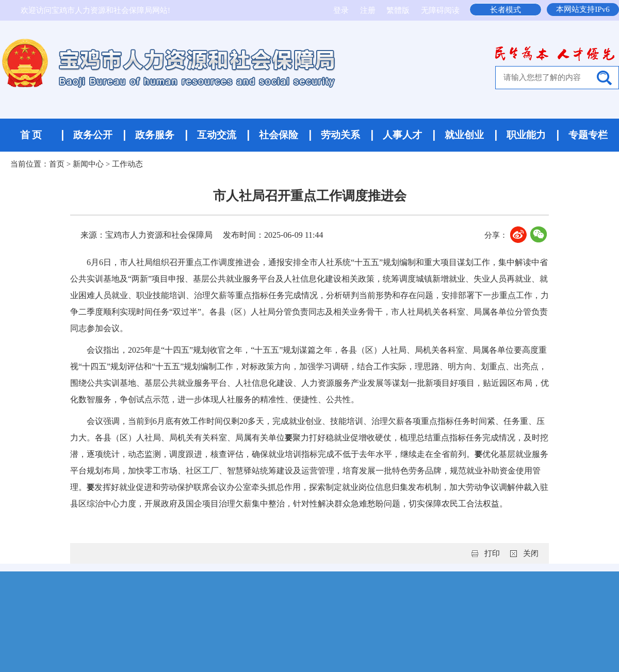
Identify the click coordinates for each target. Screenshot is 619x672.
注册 (369, 10)
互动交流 (217, 135)
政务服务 (155, 135)
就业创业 (464, 135)
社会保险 (279, 135)
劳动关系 (340, 135)
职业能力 (526, 135)
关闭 (531, 553)
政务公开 (93, 135)
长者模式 (506, 10)
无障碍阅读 (440, 10)
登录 (342, 10)
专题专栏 (588, 135)
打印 (492, 553)
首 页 (31, 135)
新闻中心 (88, 164)
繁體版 (398, 10)
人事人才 (402, 135)
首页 (57, 164)
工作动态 (127, 164)
